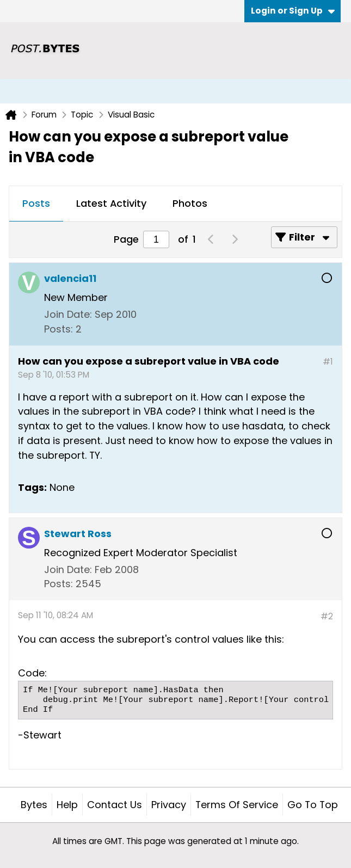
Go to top (313, 805)
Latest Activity (111, 203)
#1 (328, 362)
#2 (327, 616)
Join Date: (68, 314)
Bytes (34, 805)
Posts (36, 203)
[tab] (36, 204)
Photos (190, 203)
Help (67, 805)
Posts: (59, 329)
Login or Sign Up (293, 11)
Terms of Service (237, 805)
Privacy (169, 805)
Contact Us (115, 805)
